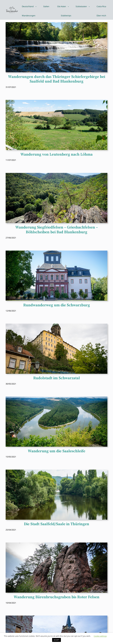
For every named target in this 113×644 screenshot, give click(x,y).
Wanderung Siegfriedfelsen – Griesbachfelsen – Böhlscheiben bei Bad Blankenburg (57, 230)
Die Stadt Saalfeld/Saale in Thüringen (56, 524)
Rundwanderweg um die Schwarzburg (57, 305)
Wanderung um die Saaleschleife (56, 451)
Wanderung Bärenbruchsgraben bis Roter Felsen (56, 597)
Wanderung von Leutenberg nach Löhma (56, 154)
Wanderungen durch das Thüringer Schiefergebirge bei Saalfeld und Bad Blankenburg (57, 79)
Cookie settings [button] (100, 636)
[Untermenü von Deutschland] (36, 6)
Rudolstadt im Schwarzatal (57, 378)
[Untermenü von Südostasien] (89, 6)
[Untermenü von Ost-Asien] (68, 6)
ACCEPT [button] (56, 640)
